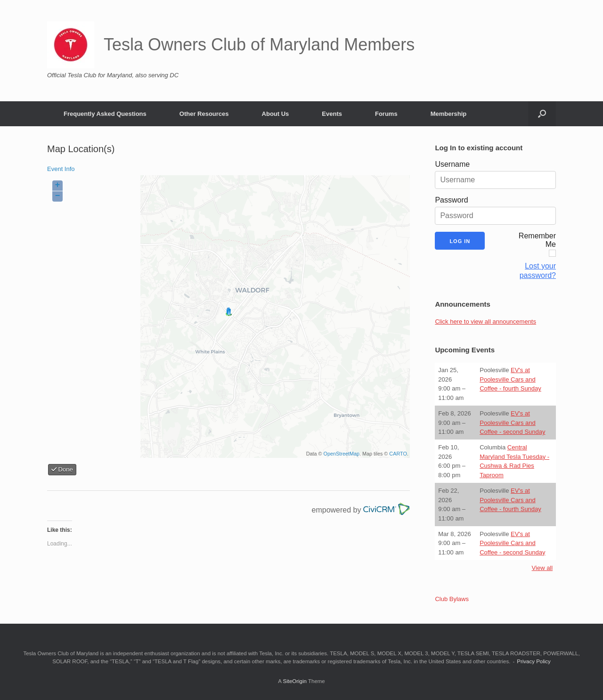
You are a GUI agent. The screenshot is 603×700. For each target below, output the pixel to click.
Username (452, 164)
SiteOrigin (295, 681)
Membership (449, 114)
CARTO (398, 454)
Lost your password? (538, 271)
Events (332, 114)
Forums (386, 114)
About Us (276, 114)
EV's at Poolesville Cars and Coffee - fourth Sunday (510, 379)
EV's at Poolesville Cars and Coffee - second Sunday (512, 423)
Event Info (61, 169)
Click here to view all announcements (485, 322)
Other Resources (204, 114)
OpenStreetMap (342, 454)
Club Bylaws (452, 599)
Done (62, 469)
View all (542, 568)
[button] (542, 114)
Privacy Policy (534, 661)
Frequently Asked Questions (105, 114)
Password (451, 200)
